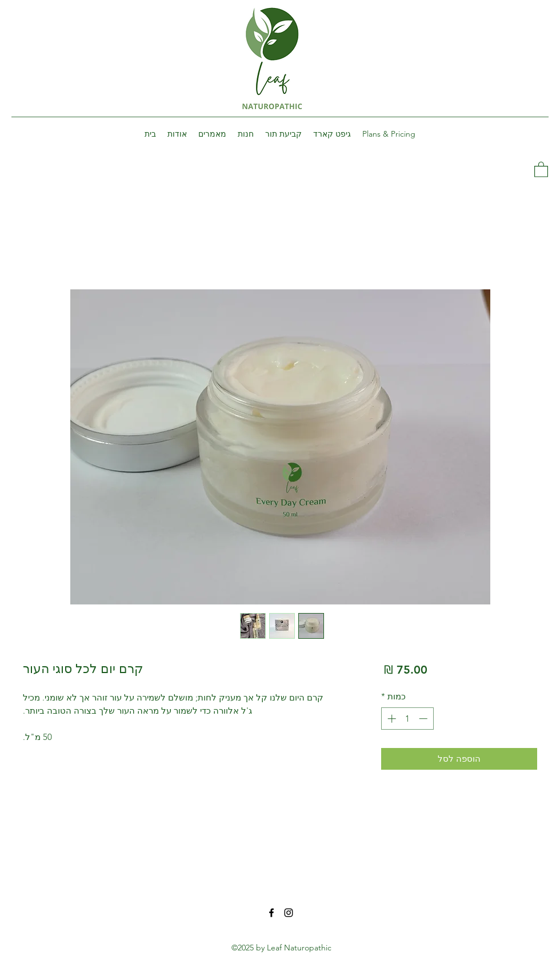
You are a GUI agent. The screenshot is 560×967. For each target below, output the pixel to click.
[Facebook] (271, 913)
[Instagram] (289, 913)
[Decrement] (424, 719)
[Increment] (391, 719)
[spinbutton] (407, 719)
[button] (541, 169)
